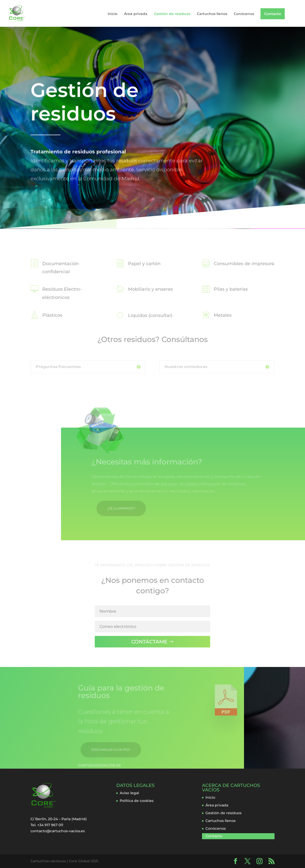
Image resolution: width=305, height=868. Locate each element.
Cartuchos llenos (212, 14)
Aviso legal (129, 793)
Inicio (113, 14)
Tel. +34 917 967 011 (47, 825)
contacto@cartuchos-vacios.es (58, 831)
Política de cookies (137, 801)
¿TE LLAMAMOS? (111, 507)
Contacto (273, 14)
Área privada (136, 14)
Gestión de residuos (172, 14)
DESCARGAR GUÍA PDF (109, 748)
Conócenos (244, 14)
